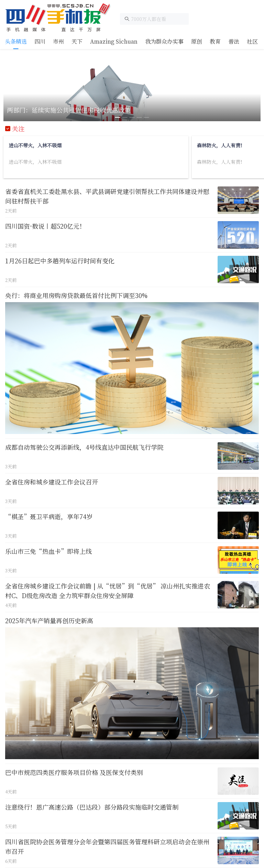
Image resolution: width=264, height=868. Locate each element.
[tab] (16, 42)
